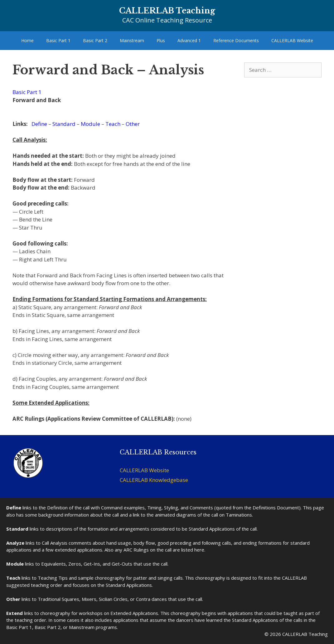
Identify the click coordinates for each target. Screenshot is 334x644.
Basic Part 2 (95, 40)
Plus (161, 40)
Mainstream (132, 40)
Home (27, 40)
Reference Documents (236, 40)
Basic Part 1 (58, 40)
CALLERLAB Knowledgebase (154, 480)
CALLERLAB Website (292, 40)
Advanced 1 (189, 40)
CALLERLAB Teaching (167, 11)
